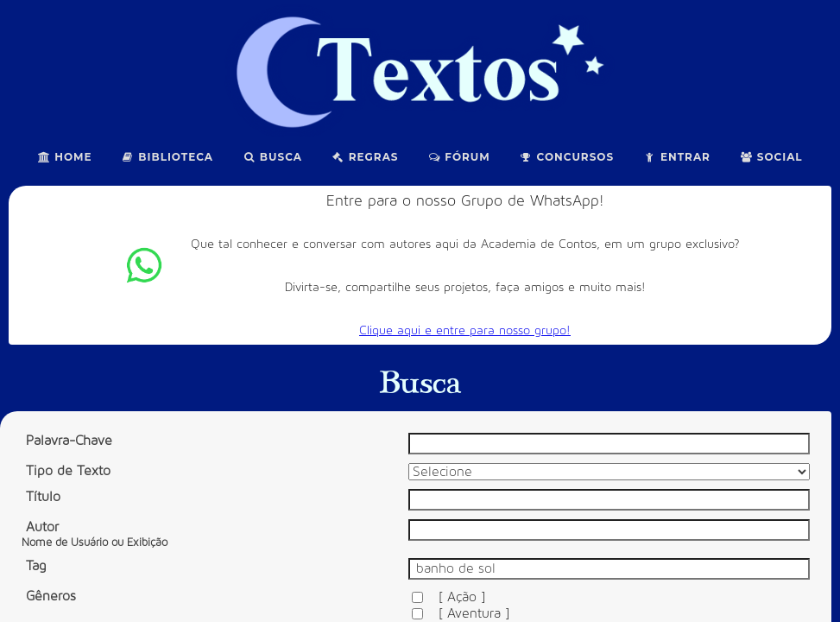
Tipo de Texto (68, 471)
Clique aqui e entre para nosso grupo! (465, 330)
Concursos (567, 157)
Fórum (459, 157)
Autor (95, 534)
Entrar (677, 157)
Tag (36, 566)
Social (771, 157)
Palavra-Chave (69, 441)
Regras (365, 157)
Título (43, 497)
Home (64, 157)
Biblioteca (168, 157)
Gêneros (51, 596)
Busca (272, 157)
